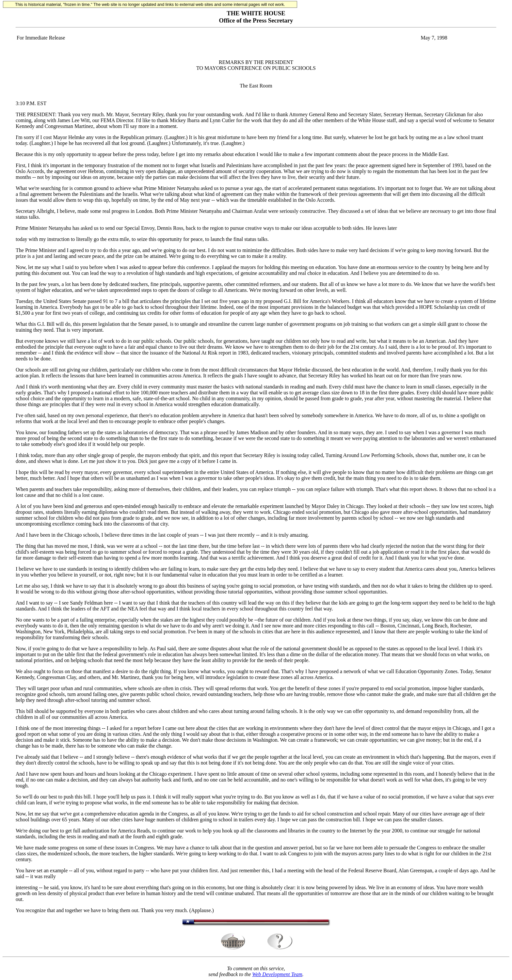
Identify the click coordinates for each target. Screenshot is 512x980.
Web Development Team (277, 974)
